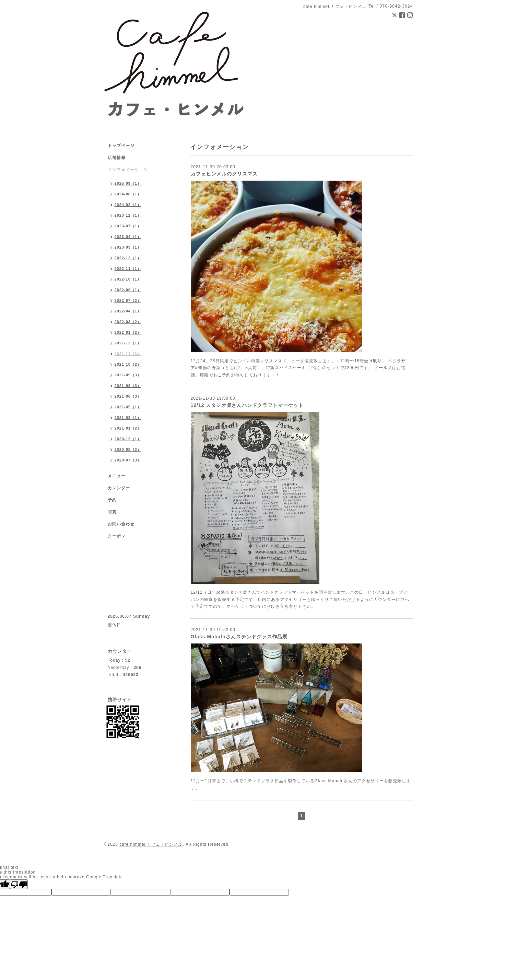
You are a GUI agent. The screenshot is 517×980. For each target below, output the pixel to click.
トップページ (121, 146)
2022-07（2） (128, 300)
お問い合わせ (121, 524)
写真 (112, 512)
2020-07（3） (128, 460)
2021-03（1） (128, 418)
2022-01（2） (128, 332)
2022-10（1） (128, 279)
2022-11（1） (128, 269)
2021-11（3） (128, 354)
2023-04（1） (128, 237)
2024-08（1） (128, 194)
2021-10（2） (128, 364)
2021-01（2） (128, 428)
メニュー (117, 476)
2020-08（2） (128, 449)
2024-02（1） (128, 205)
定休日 (114, 625)
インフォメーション (128, 170)
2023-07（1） (128, 226)
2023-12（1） (128, 215)
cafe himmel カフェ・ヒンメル (151, 844)
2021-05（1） (128, 407)
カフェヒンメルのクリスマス (224, 174)
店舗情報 (117, 158)
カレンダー (119, 488)
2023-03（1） (128, 247)
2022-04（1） (128, 311)
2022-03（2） (128, 322)
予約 (112, 500)
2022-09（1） (128, 290)
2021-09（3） (128, 375)
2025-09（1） (128, 183)
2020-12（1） (128, 439)
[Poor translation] (19, 884)
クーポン (117, 536)
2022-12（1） (128, 258)
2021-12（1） (128, 343)
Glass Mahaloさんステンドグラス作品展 (239, 637)
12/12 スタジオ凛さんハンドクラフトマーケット (247, 405)
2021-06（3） (128, 396)
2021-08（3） (128, 386)
